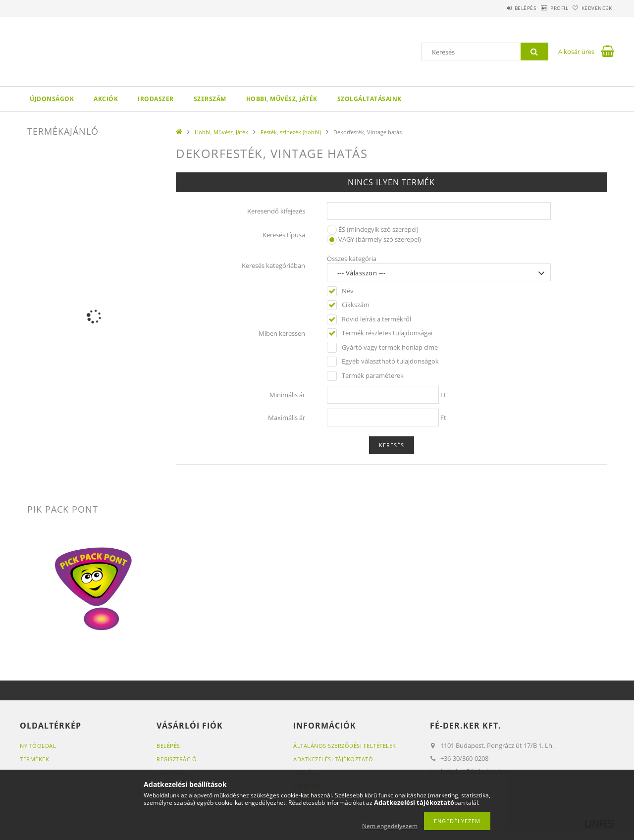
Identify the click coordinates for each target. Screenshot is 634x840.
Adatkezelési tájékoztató (333, 759)
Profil (544, 8)
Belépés (500, 8)
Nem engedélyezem (390, 826)
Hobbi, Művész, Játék (282, 99)
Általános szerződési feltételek (345, 746)
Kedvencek (592, 8)
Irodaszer (156, 99)
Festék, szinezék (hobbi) (291, 132)
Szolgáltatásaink (370, 99)
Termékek (34, 759)
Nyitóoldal (38, 746)
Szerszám (210, 99)
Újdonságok (52, 99)
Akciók (106, 99)
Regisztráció (177, 759)
